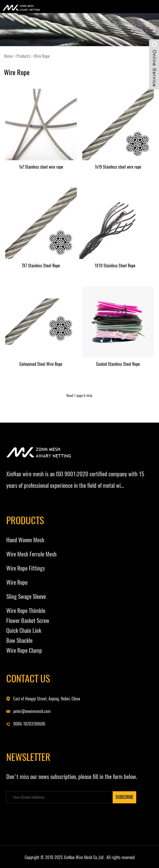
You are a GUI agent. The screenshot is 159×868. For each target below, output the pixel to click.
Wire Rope (42, 56)
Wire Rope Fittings (26, 568)
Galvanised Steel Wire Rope (41, 364)
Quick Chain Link (24, 631)
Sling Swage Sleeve (26, 596)
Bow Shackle (19, 640)
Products (23, 56)
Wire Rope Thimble (26, 611)
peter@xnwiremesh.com (32, 711)
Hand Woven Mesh (25, 540)
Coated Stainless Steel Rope (118, 364)
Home (8, 56)
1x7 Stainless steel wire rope (41, 167)
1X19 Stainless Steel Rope (115, 266)
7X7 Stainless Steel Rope (41, 266)
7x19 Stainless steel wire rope (118, 167)
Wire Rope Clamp (24, 650)
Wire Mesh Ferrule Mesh (31, 554)
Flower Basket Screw (28, 621)
